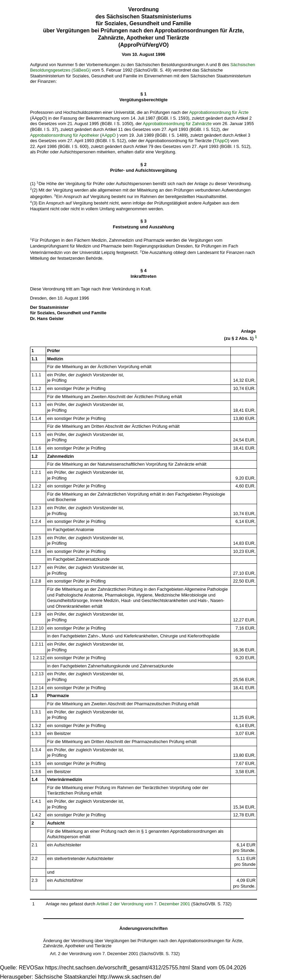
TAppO (221, 141)
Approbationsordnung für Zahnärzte (177, 124)
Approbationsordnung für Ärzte (219, 112)
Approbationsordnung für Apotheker (64, 135)
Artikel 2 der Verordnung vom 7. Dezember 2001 (143, 904)
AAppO (109, 135)
